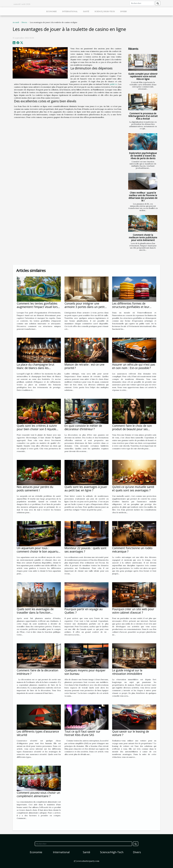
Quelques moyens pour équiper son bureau (85, 672)
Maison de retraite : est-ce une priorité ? (84, 366)
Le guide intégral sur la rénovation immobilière (127, 672)
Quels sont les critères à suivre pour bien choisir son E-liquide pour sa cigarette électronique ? (37, 429)
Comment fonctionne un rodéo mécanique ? (132, 550)
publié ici (114, 84)
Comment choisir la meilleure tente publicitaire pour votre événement (143, 237)
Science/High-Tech (105, 11)
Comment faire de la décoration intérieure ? (37, 672)
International (70, 11)
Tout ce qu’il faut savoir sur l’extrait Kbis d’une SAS (82, 733)
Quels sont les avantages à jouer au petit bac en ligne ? (86, 489)
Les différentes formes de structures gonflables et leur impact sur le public (131, 307)
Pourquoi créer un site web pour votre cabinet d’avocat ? (133, 611)
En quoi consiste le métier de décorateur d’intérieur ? (83, 427)
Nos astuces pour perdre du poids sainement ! (35, 489)
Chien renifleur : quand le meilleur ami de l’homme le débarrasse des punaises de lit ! (143, 197)
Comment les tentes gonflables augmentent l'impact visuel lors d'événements (37, 307)
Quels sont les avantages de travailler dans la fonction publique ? (35, 612)
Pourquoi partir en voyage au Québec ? (84, 611)
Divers (123, 11)
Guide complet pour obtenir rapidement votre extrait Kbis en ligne (143, 76)
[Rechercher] (142, 3)
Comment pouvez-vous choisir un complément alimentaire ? (38, 794)
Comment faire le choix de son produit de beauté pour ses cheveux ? (132, 429)
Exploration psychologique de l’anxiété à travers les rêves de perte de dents (143, 156)
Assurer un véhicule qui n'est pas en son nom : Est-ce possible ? (134, 366)
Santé (86, 11)
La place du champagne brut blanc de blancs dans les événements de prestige (36, 368)
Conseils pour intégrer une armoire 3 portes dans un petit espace (85, 307)
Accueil (16, 22)
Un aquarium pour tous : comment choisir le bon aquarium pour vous (39, 551)
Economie (51, 11)
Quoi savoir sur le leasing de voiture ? (131, 733)
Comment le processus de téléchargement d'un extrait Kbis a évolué (143, 116)
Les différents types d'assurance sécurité (38, 733)
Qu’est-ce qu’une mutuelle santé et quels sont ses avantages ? (133, 489)
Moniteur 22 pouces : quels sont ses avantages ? (85, 550)
